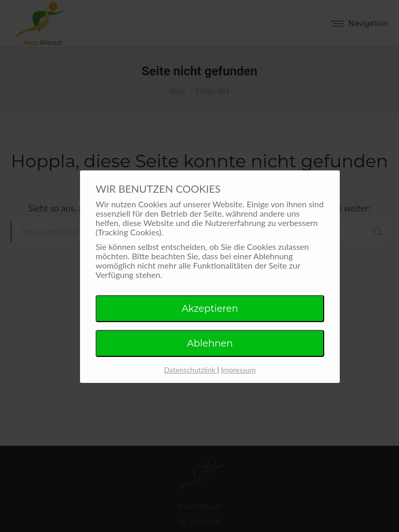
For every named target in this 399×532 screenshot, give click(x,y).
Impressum (238, 370)
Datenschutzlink (191, 370)
